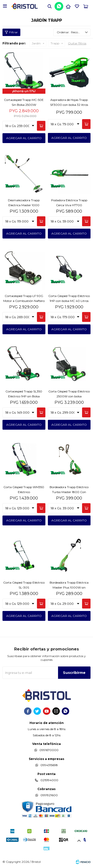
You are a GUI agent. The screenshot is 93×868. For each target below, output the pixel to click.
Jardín (36, 43)
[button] (50, 6)
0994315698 (49, 765)
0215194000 (49, 780)
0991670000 (49, 750)
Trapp (55, 43)
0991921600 (49, 795)
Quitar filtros (77, 43)
